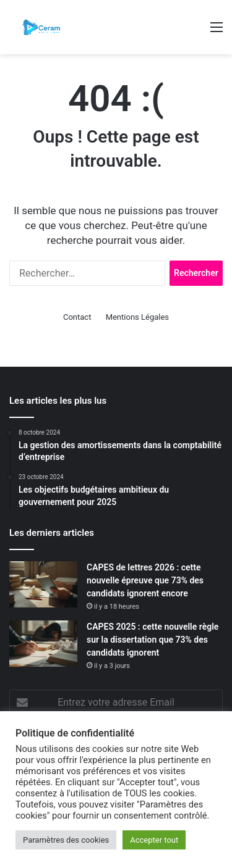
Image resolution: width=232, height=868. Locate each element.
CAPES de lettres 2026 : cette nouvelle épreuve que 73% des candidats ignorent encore (145, 580)
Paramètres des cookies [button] (66, 840)
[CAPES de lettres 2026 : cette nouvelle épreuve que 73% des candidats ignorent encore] (43, 584)
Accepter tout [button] (154, 840)
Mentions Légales (137, 317)
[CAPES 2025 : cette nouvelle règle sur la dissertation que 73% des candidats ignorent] (43, 644)
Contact (77, 317)
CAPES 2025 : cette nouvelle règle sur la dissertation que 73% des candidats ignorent (153, 640)
